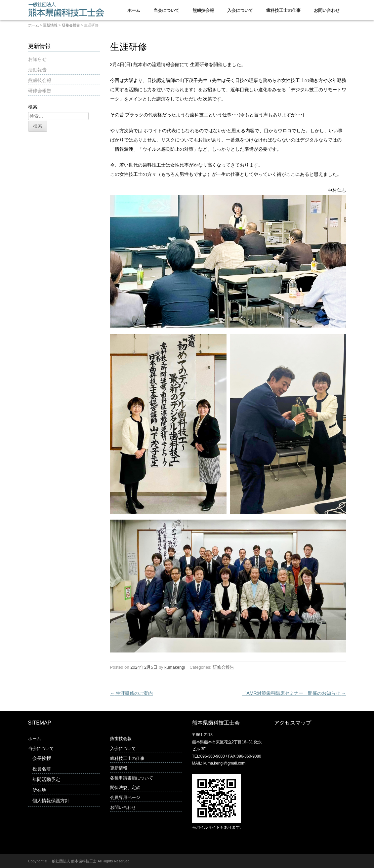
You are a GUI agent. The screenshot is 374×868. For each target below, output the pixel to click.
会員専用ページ (125, 797)
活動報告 (37, 70)
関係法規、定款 (125, 788)
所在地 (39, 790)
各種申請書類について (132, 778)
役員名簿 (42, 769)
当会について (166, 10)
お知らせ (37, 59)
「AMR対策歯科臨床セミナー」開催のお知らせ (294, 693)
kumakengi (175, 667)
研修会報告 (71, 25)
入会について (240, 10)
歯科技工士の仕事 (283, 10)
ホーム (134, 10)
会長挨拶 (42, 758)
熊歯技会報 (203, 10)
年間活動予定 (46, 779)
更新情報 (50, 25)
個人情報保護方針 (51, 801)
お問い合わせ (327, 10)
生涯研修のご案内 (132, 693)
